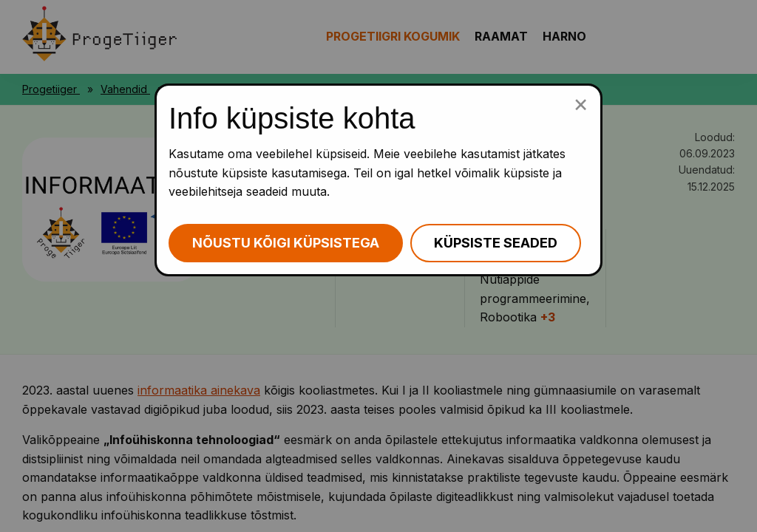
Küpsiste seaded (496, 243)
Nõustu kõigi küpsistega (286, 243)
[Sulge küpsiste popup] (581, 103)
